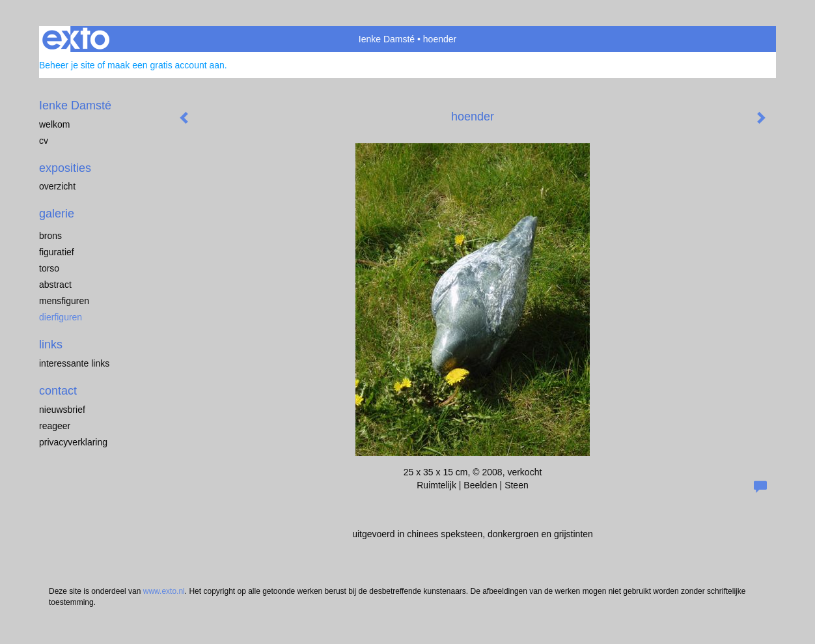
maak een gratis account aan (166, 65)
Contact (58, 391)
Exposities (65, 168)
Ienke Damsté (387, 39)
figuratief (57, 252)
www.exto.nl (164, 591)
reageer (55, 426)
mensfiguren (64, 301)
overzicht (57, 186)
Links (51, 344)
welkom (54, 124)
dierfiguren (61, 317)
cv (44, 141)
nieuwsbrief (62, 410)
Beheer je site (67, 65)
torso (49, 268)
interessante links (74, 363)
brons (50, 236)
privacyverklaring (73, 442)
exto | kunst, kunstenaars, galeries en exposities (76, 39)
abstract (55, 285)
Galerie (57, 214)
